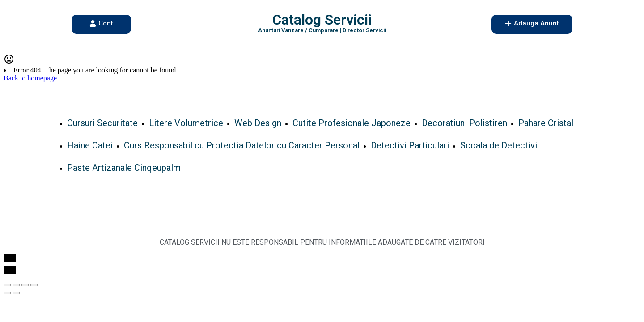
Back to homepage (30, 78)
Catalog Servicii (322, 20)
